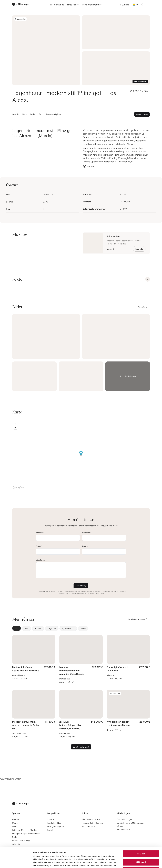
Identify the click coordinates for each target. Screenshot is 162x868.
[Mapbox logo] (18, 487)
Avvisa (141, 851)
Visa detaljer (138, 863)
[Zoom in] (15, 424)
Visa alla (143, 307)
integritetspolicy (80, 593)
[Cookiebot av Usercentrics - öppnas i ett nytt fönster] (16, 863)
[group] (81, 628)
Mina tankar (41, 560)
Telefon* (85, 546)
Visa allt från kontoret (138, 619)
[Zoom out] (15, 427)
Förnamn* (40, 532)
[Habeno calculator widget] (19, 768)
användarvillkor (94, 593)
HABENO (17, 779)
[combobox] (135, 5)
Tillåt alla (141, 835)
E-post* (39, 546)
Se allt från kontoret (81, 747)
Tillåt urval (141, 843)
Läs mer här (98, 591)
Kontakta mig (81, 586)
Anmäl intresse (142, 114)
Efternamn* (87, 532)
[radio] (17, 628)
